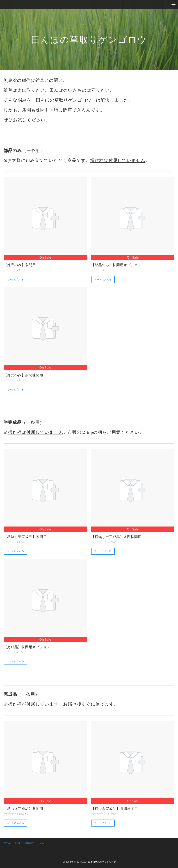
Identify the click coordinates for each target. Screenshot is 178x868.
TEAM (42, 843)
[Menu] (174, 4)
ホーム (7, 843)
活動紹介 (29, 843)
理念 (18, 843)
